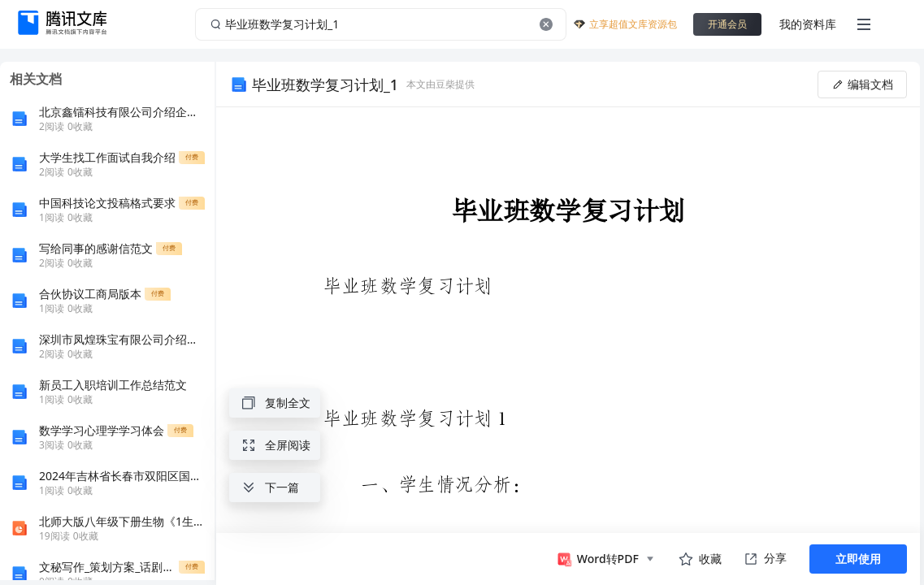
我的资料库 (808, 24)
